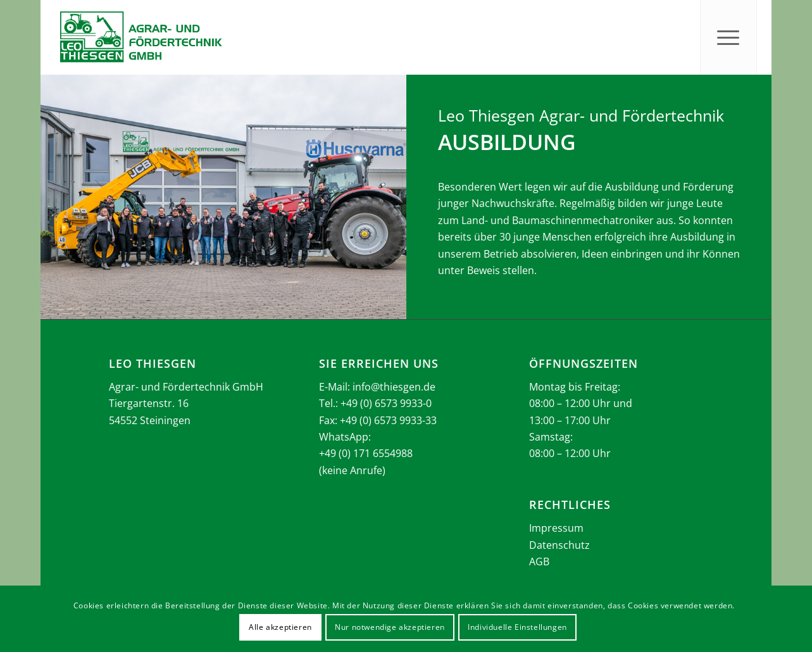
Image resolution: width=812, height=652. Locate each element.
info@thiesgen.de (394, 387)
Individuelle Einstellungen (517, 627)
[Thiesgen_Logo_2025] (141, 37)
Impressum (556, 528)
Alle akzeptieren (280, 627)
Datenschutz (559, 545)
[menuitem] (728, 37)
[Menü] (728, 37)
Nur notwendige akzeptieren (390, 627)
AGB (539, 561)
